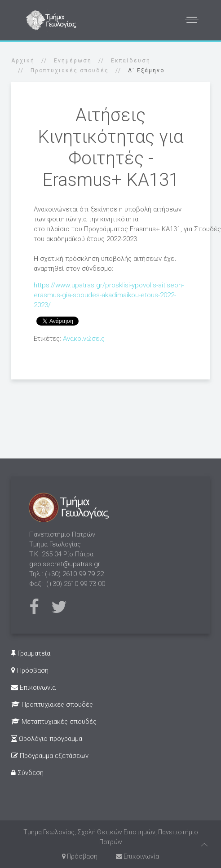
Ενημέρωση (73, 61)
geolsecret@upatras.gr (65, 564)
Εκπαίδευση (131, 61)
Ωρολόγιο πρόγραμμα (47, 739)
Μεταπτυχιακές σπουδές (54, 722)
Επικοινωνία (33, 687)
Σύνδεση (27, 773)
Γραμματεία (31, 653)
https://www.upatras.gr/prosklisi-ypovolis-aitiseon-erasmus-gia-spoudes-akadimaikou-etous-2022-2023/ (109, 295)
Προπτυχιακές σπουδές (70, 70)
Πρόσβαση (30, 670)
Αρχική (23, 61)
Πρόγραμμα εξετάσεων (50, 756)
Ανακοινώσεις (84, 339)
